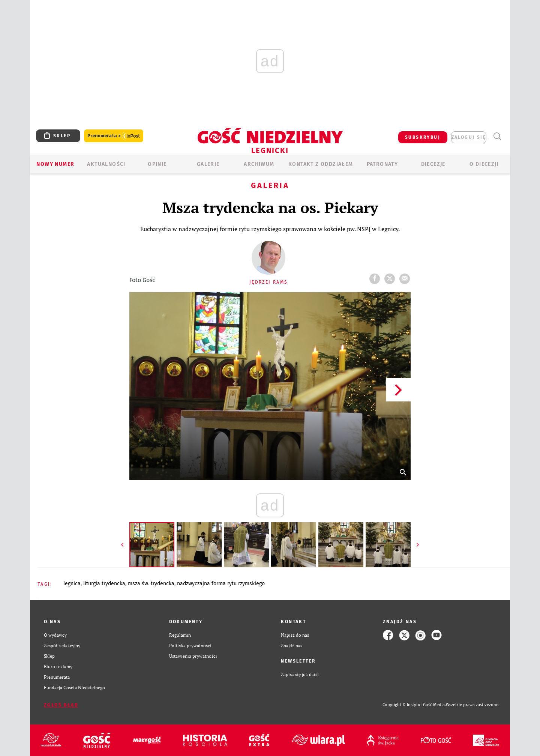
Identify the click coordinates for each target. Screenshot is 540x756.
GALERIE (208, 164)
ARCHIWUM (259, 164)
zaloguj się (469, 137)
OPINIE (157, 164)
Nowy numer (55, 164)
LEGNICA (72, 584)
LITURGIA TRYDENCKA (104, 584)
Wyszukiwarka (497, 136)
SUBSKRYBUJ (423, 137)
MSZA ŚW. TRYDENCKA (151, 584)
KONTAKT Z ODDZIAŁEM (321, 164)
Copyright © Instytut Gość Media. (414, 705)
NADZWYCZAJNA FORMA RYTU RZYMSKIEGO (221, 584)
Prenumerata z (114, 136)
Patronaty (382, 164)
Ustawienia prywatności (193, 656)
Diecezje (433, 164)
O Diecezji (484, 164)
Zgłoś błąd (61, 705)
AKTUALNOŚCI (106, 164)
